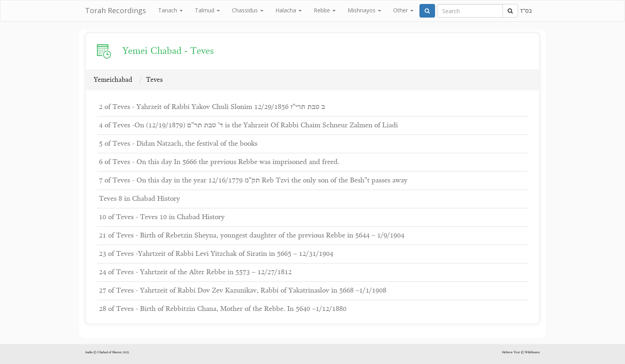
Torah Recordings (116, 10)
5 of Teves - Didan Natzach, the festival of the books (178, 144)
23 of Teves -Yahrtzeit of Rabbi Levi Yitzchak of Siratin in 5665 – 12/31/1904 (216, 254)
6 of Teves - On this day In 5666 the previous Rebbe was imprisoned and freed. (219, 162)
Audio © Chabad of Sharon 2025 (107, 352)
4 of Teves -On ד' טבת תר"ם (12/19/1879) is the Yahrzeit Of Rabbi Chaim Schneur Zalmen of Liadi (248, 126)
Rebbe (325, 10)
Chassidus (248, 10)
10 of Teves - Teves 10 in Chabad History (162, 217)
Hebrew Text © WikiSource (521, 352)
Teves (154, 80)
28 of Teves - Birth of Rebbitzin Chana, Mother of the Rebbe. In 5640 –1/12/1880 (223, 309)
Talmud (207, 10)
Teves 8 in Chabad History (139, 199)
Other (403, 10)
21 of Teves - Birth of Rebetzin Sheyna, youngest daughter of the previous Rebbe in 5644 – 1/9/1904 (252, 236)
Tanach (170, 10)
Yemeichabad (113, 80)
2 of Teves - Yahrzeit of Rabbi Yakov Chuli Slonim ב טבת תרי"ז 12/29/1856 (212, 107)
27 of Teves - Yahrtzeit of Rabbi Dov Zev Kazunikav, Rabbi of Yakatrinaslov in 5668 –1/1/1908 (243, 291)
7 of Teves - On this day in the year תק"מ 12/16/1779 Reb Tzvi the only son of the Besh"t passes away (253, 181)
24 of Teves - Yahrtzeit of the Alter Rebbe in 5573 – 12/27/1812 (195, 272)
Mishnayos (364, 10)
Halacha (289, 10)
